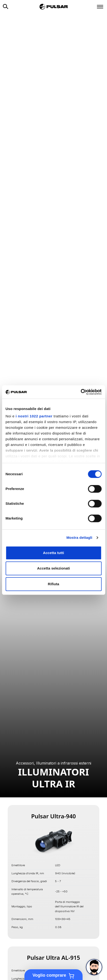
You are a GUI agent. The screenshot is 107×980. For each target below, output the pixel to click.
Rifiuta (53, 584)
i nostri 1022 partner (34, 416)
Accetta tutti (54, 553)
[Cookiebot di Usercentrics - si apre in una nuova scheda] (81, 392)
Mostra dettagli (79, 537)
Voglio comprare (54, 976)
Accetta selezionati (53, 568)
